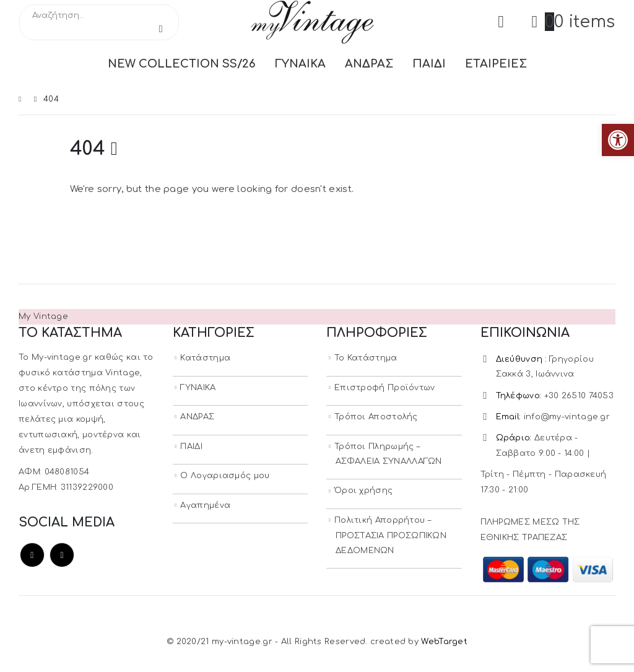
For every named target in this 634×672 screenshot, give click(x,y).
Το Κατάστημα (366, 358)
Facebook (32, 555)
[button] (618, 140)
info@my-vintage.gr (567, 418)
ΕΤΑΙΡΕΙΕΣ (496, 64)
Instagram (62, 555)
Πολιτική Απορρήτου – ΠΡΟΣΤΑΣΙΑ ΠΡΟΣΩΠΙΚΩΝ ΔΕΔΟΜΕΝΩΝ (390, 538)
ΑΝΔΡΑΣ (369, 64)
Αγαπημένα (205, 507)
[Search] (161, 29)
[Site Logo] (312, 22)
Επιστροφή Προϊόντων (385, 388)
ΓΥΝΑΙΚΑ (300, 64)
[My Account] (501, 22)
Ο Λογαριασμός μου (225, 477)
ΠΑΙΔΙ (429, 64)
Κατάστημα (205, 358)
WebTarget (444, 644)
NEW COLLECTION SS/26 (182, 64)
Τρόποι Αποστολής (376, 417)
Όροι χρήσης (363, 492)
